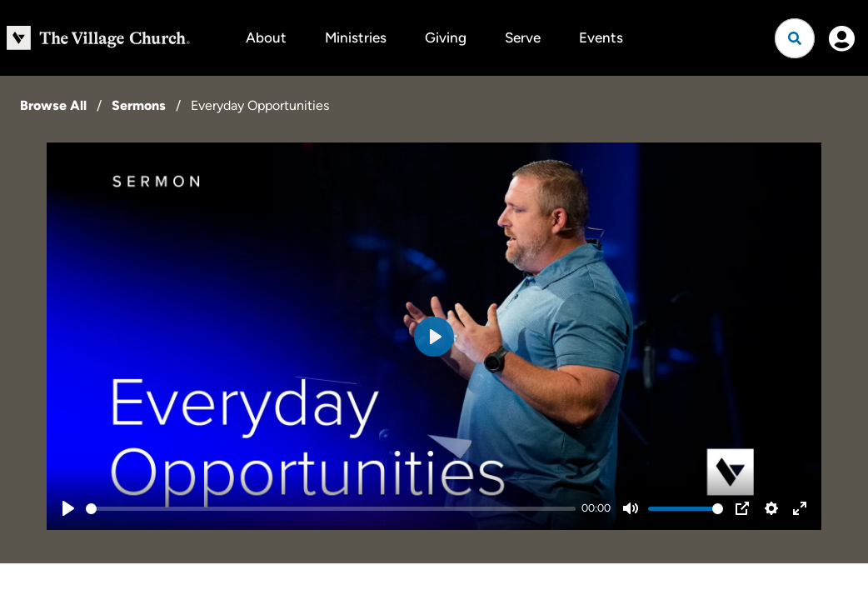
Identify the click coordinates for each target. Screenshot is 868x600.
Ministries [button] (356, 37)
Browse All (53, 105)
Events (601, 37)
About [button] (266, 37)
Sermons (139, 105)
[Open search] (795, 38)
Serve (523, 37)
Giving (446, 37)
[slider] (331, 509)
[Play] (68, 508)
